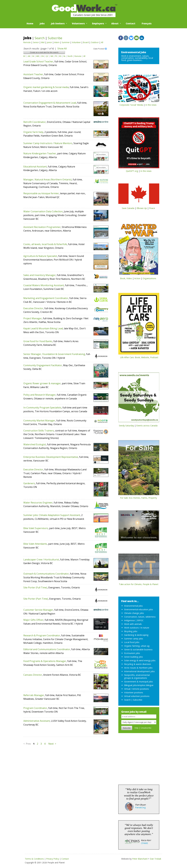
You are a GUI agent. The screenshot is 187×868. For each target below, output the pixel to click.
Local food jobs (132, 642)
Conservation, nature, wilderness (140, 617)
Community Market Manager (39, 421)
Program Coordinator (35, 708)
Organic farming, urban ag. (137, 646)
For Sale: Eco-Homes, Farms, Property (138, 498)
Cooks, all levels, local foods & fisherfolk (45, 244)
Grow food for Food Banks (38, 341)
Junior (49, 42)
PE (56, 56)
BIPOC (140, 620)
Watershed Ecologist (35, 444)
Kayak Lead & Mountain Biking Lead (43, 328)
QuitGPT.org (132, 171)
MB (38, 56)
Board (86, 42)
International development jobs (139, 671)
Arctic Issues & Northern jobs (138, 668)
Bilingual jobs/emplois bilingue (139, 685)
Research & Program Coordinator (42, 635)
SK (33, 56)
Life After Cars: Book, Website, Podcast (139, 357)
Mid (43, 42)
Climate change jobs (134, 613)
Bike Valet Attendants (35, 544)
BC (25, 56)
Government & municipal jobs (138, 682)
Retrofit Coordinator (35, 122)
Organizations (149, 278)
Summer (66, 42)
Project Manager (33, 318)
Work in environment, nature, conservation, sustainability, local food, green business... (137, 58)
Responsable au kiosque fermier (41, 193)
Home (30, 23)
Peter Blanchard (140, 859)
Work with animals (133, 624)
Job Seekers (58, 23)
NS (60, 56)
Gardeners (29, 483)
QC (47, 56)
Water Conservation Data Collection (43, 211)
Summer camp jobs (134, 639)
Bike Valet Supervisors (36, 528)
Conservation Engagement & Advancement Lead (50, 103)
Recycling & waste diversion (138, 664)
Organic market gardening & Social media (46, 87)
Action (137, 278)
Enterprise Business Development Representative (51, 457)
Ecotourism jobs (132, 653)
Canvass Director (33, 675)
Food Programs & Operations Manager (45, 661)
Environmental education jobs (139, 609)
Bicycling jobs (131, 631)
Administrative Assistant (37, 721)
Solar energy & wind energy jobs (140, 660)
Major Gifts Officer (33, 620)
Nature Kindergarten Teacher (40, 153)
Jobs (42, 23)
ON (42, 56)
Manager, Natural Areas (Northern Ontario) (47, 180)
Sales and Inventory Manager (40, 275)
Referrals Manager (34, 695)
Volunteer (76, 42)
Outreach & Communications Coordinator (46, 574)
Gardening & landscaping (136, 635)
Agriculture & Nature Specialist (40, 256)
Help (137, 728)
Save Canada (128, 208)
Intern (57, 42)
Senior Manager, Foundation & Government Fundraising (54, 354)
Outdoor (95, 42)
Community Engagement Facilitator (43, 365)
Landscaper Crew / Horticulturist (41, 560)
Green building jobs (134, 657)
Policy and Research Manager (40, 395)
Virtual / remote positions (137, 689)
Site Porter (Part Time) (36, 599)
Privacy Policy (53, 859)
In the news (151, 105)
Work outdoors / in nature (137, 628)
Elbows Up (142, 208)
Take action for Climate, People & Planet (139, 584)
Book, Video (126, 278)
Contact (131, 23)
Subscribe (55, 38)
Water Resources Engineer (38, 503)
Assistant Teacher (33, 74)
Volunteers (78, 23)
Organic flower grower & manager (42, 383)
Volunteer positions (134, 692)
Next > (52, 744)
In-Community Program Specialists (42, 408)
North (70, 56)
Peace (152, 208)
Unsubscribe (146, 728)
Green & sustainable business (138, 650)
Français (147, 23)
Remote (27, 42)
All (102, 42)
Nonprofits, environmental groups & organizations (137, 676)
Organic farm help (33, 132)
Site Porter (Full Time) (35, 588)
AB (29, 56)
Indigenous (130, 620)
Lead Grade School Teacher (38, 61)
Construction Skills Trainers (39, 431)
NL (65, 56)
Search (40, 38)
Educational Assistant (35, 167)
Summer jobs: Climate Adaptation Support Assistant (52, 515)
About (115, 23)
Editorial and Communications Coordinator (47, 649)
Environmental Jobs (134, 52)
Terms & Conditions (34, 859)
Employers (98, 23)
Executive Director (33, 308)
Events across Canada (147, 426)
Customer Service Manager (38, 610)
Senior (36, 42)
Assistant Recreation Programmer (42, 227)
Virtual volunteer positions (137, 696)
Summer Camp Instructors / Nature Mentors (48, 143)
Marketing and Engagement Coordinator (46, 298)
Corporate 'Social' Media (131, 105)
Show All (62, 49)
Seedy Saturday (126, 426)
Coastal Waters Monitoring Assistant (44, 285)
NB (52, 56)
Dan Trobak (156, 859)
